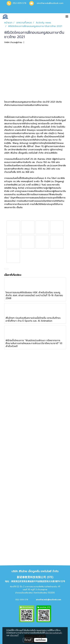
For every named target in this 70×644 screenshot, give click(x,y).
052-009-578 (19, 3)
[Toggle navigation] (67, 17)
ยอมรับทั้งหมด (41, 640)
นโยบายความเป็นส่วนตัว (54, 633)
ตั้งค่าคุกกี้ (28, 640)
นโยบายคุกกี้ (14, 635)
